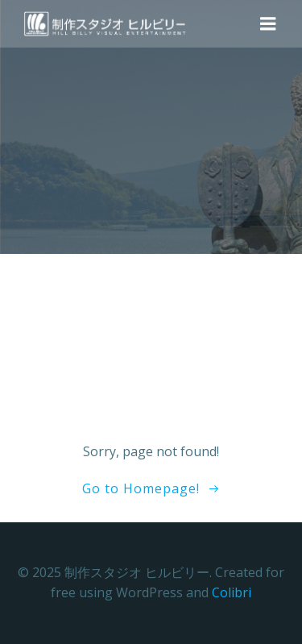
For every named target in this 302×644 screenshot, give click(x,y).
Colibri (232, 592)
